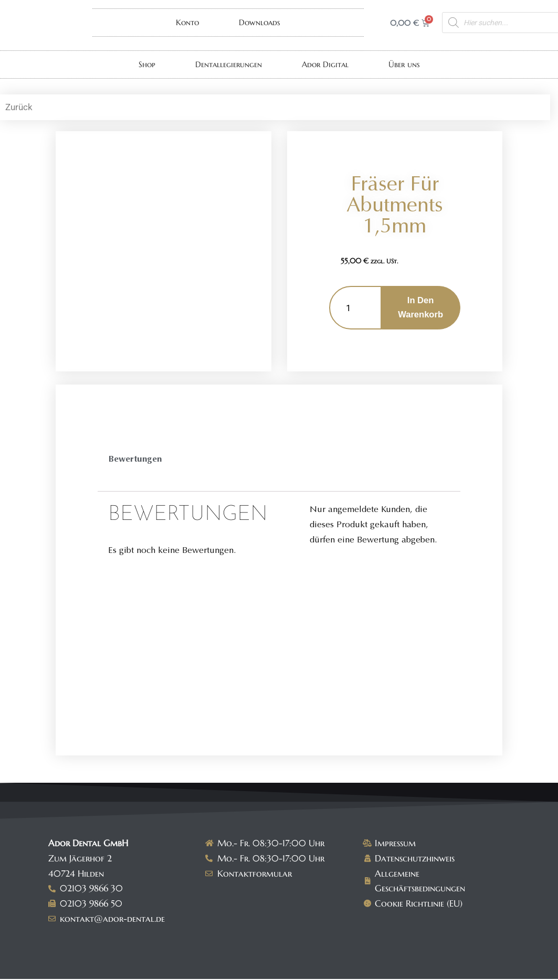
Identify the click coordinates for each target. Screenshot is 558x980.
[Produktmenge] (355, 308)
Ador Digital (325, 64)
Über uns (404, 64)
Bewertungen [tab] (135, 460)
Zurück (19, 107)
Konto (187, 22)
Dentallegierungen (229, 64)
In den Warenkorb (420, 308)
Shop (147, 64)
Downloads (260, 22)
